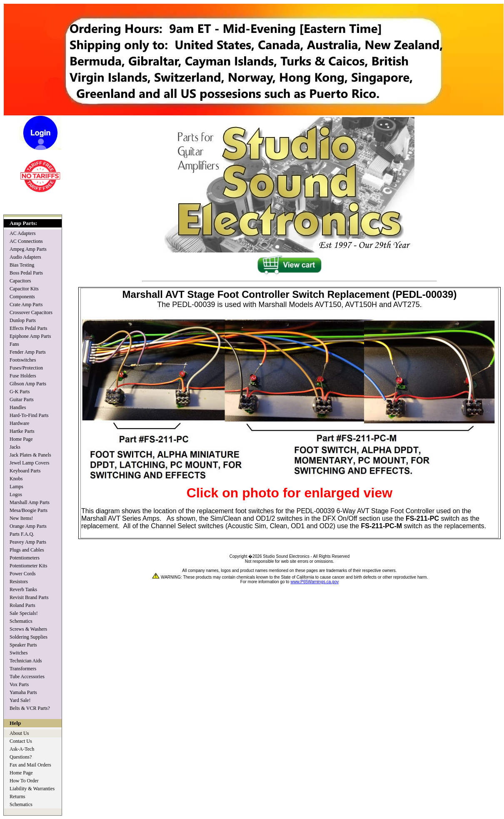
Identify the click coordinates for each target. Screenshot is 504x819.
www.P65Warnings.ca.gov (314, 582)
